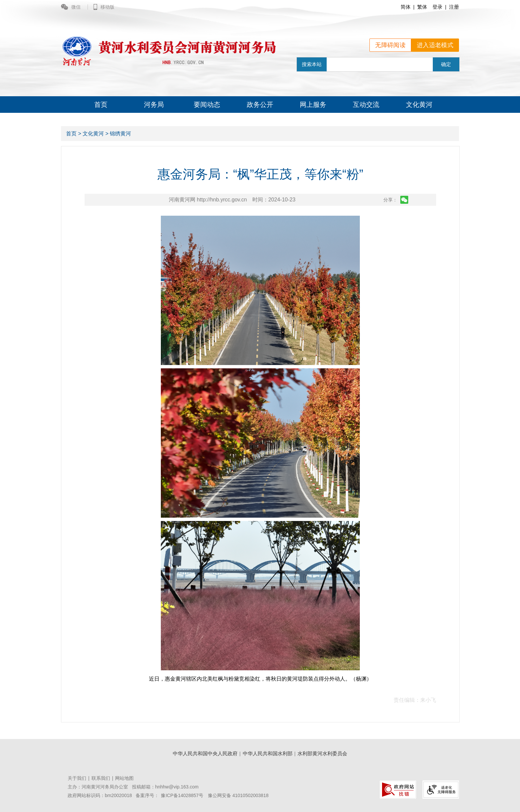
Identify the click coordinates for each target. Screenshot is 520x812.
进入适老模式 (435, 45)
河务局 (154, 105)
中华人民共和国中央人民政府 (205, 753)
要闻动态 (207, 105)
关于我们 (77, 778)
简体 (406, 7)
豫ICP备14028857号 (182, 795)
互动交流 (366, 105)
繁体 (422, 7)
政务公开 (260, 105)
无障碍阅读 (390, 45)
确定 (446, 64)
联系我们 (101, 778)
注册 (454, 7)
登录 (437, 7)
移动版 (104, 7)
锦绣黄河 (120, 134)
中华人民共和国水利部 (268, 753)
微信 (71, 7)
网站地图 (124, 778)
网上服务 (313, 105)
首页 (101, 105)
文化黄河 (419, 105)
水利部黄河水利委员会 (322, 753)
